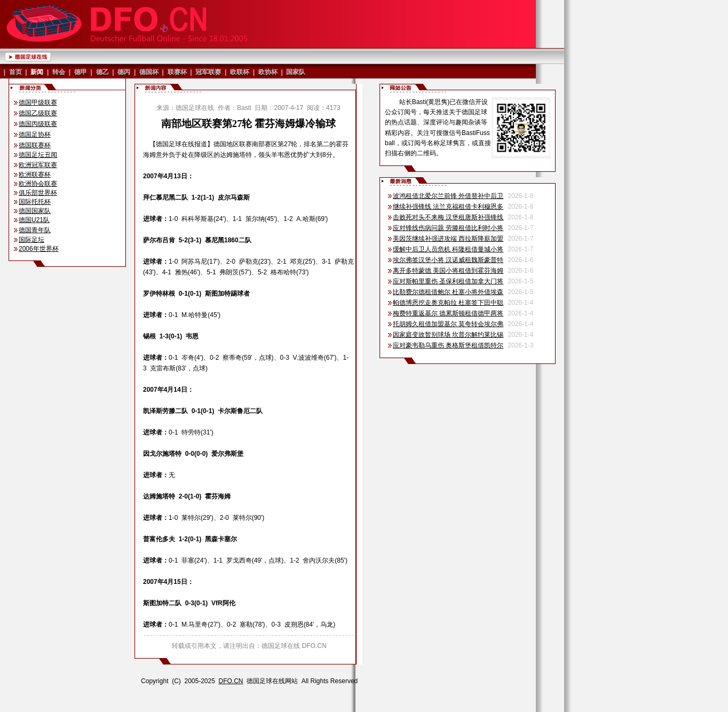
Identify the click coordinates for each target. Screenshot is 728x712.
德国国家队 (35, 211)
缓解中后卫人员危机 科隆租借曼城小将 (448, 249)
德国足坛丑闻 (38, 155)
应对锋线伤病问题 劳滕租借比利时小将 (448, 228)
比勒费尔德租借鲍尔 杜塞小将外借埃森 (448, 292)
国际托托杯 (35, 202)
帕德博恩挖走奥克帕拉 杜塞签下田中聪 (448, 303)
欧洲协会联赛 (38, 184)
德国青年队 (35, 230)
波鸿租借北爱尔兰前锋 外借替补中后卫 (448, 196)
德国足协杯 (35, 135)
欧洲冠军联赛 (38, 165)
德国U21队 (34, 220)
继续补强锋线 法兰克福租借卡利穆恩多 (448, 207)
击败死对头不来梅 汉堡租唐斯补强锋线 (448, 217)
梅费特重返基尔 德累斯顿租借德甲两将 (448, 313)
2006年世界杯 (39, 249)
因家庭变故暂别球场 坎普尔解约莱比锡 (448, 335)
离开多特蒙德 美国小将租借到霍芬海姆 (448, 271)
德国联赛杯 (35, 145)
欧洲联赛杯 (35, 175)
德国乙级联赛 (38, 113)
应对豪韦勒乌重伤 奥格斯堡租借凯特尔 (448, 345)
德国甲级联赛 (38, 102)
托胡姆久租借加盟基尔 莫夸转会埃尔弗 (448, 324)
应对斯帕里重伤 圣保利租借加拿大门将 (448, 281)
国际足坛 (31, 240)
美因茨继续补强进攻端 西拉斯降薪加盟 (448, 239)
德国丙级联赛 (38, 124)
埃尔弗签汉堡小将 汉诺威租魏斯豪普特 (448, 260)
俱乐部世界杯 (38, 193)
